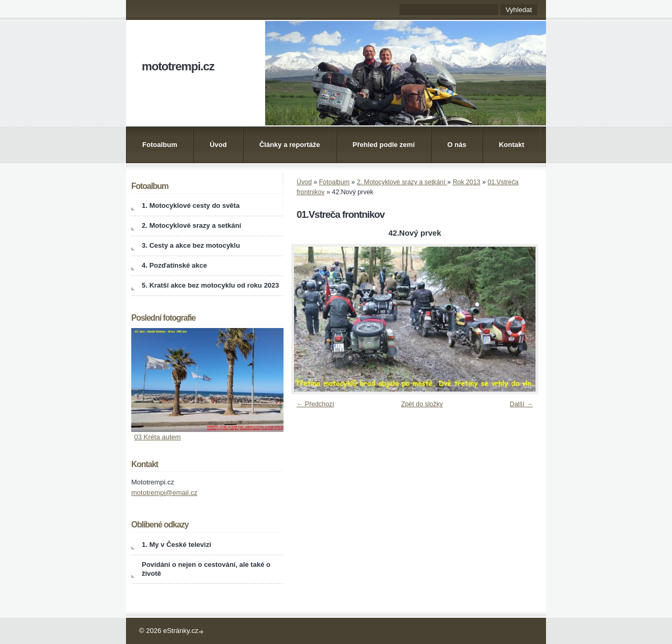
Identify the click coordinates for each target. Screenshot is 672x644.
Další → (521, 404)
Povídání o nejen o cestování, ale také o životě (206, 569)
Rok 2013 (466, 182)
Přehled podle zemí (384, 145)
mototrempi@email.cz (164, 493)
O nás (457, 145)
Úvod (218, 145)
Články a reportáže (290, 145)
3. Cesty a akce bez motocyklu (191, 245)
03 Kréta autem (158, 437)
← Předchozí (315, 404)
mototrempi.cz (178, 66)
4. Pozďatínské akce (174, 265)
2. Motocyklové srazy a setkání (402, 182)
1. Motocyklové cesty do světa (191, 205)
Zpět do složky (422, 404)
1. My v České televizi (176, 545)
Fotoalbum (160, 145)
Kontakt (511, 145)
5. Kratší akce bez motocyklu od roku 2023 (211, 285)
